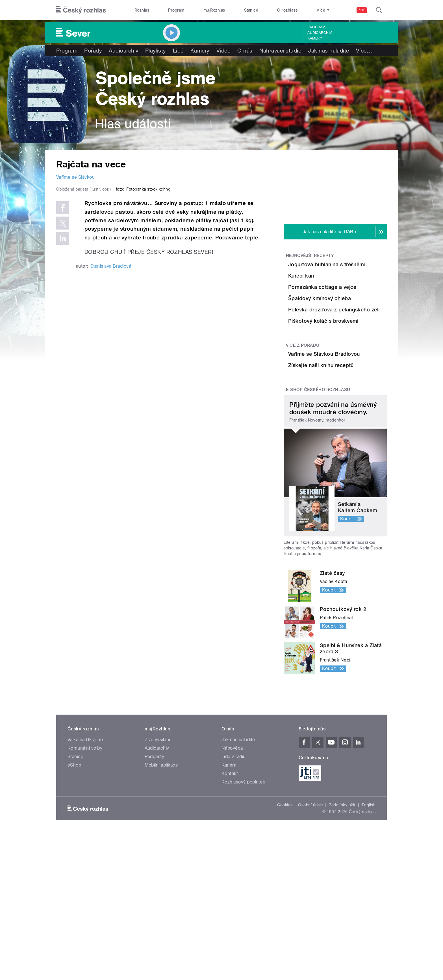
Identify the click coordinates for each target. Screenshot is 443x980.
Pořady (93, 51)
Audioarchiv (320, 33)
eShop (74, 880)
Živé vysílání (157, 854)
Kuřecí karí (333, 290)
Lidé (178, 51)
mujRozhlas (214, 10)
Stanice (251, 10)
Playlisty (156, 51)
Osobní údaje (311, 920)
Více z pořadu (303, 431)
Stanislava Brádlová (111, 386)
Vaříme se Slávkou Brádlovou (342, 443)
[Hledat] (379, 10)
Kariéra (229, 880)
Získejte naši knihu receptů (353, 465)
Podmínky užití (342, 920)
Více (364, 51)
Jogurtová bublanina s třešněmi (345, 268)
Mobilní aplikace (161, 880)
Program (176, 10)
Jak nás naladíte (329, 51)
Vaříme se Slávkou (75, 177)
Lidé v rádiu (234, 871)
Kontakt (230, 888)
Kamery (315, 38)
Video (223, 51)
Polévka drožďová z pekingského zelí (343, 370)
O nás (245, 51)
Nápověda (232, 863)
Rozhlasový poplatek (243, 897)
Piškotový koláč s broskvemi (339, 395)
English (369, 920)
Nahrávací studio (281, 51)
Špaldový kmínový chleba (351, 341)
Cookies (285, 920)
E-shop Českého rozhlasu (318, 504)
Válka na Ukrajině (85, 854)
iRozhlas (142, 10)
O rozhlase (287, 10)
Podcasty (155, 871)
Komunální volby (85, 863)
